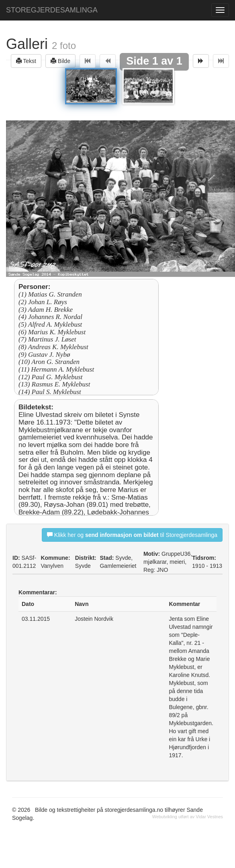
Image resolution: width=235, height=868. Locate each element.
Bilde (60, 61)
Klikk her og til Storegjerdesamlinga (132, 535)
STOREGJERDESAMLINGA (52, 10)
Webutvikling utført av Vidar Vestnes (188, 817)
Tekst (26, 61)
